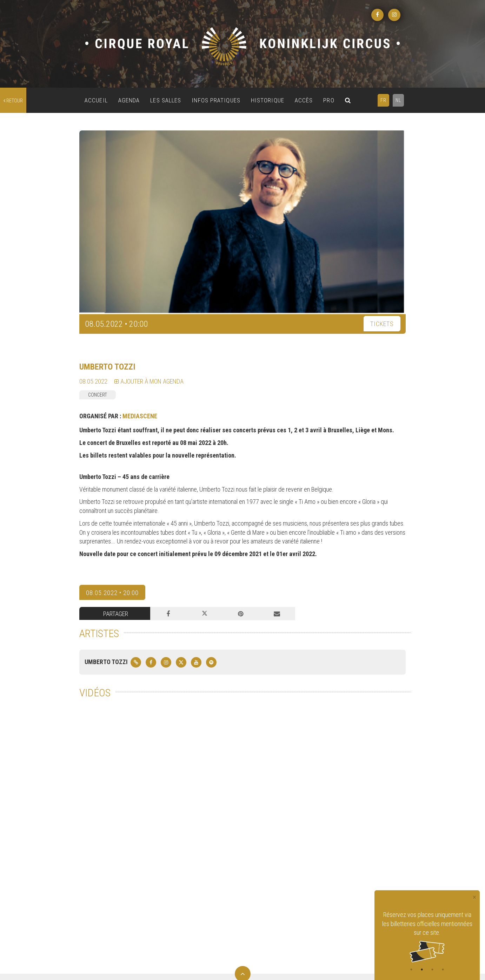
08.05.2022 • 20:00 (112, 593)
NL (398, 100)
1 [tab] (411, 969)
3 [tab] (432, 969)
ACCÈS (304, 100)
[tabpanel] (427, 936)
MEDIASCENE (140, 416)
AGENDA (129, 100)
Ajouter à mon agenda (149, 381)
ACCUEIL (96, 100)
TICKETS (382, 324)
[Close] (474, 897)
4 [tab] (443, 969)
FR (383, 100)
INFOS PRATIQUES (216, 100)
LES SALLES (166, 100)
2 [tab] (422, 969)
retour (13, 101)
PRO (329, 100)
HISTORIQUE (268, 100)
